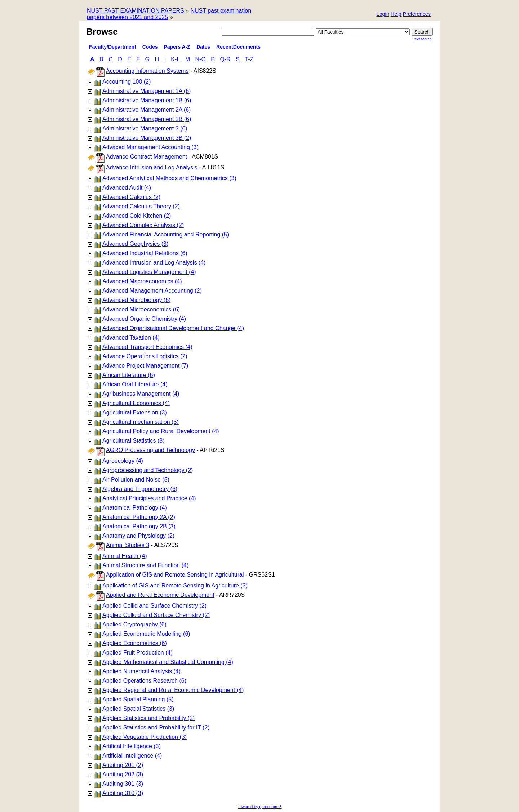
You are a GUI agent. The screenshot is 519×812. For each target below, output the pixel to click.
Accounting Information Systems (147, 71)
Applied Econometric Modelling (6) (146, 634)
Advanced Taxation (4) (131, 338)
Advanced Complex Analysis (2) (143, 225)
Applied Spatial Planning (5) (138, 699)
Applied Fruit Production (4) (137, 653)
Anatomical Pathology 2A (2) (139, 517)
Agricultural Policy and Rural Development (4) (161, 431)
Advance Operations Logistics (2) (145, 356)
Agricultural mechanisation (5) (141, 422)
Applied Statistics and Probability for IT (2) (156, 727)
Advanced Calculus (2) (131, 197)
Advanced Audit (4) (127, 188)
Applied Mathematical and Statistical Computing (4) (168, 662)
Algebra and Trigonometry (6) (140, 489)
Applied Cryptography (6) (134, 624)
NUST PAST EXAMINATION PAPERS (136, 11)
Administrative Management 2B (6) (147, 119)
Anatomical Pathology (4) (135, 508)
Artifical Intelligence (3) (132, 746)
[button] (417, 15)
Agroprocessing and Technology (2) (148, 470)
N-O (201, 59)
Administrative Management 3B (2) (147, 138)
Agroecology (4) (123, 461)
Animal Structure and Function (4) (145, 565)
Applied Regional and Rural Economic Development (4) (173, 690)
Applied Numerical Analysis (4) (141, 671)
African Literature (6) (129, 375)
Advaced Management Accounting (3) (150, 147)
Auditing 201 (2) (123, 765)
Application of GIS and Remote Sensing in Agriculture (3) (175, 585)
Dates (203, 47)
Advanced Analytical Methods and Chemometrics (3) (169, 178)
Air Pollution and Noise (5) (136, 480)
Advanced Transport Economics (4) (147, 347)
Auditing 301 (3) (123, 784)
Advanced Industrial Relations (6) (145, 253)
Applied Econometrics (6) (135, 643)
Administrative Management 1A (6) (147, 91)
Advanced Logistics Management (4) (149, 272)
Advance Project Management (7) (145, 366)
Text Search (423, 39)
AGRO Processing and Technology (150, 450)
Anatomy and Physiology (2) (138, 536)
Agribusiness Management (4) (141, 394)
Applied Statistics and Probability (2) (148, 718)
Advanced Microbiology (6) (136, 300)
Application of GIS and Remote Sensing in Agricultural (175, 575)
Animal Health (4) (125, 556)
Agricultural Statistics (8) (134, 441)
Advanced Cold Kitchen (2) (137, 216)
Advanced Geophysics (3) (135, 244)
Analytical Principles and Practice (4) (149, 498)
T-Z (249, 59)
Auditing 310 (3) (123, 793)
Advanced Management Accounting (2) (152, 291)
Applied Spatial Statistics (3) (138, 709)
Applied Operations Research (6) (144, 681)
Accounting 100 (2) (127, 82)
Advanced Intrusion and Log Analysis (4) (154, 263)
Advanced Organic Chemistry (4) (144, 319)
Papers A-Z (177, 47)
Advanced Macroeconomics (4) (142, 281)
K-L (175, 59)
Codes (150, 47)
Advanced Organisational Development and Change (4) (173, 328)
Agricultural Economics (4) (136, 403)
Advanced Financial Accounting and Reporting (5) (166, 234)
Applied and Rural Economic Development (160, 595)
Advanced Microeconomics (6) (141, 309)
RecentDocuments (238, 47)
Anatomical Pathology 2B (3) (139, 526)
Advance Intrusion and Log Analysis (152, 167)
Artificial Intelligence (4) (132, 756)
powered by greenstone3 (259, 807)
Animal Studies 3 (128, 545)
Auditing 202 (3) (123, 774)
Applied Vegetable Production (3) (145, 737)
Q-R (225, 59)
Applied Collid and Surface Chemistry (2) (154, 606)
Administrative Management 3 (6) (145, 128)
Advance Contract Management (147, 157)
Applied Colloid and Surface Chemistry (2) (156, 615)
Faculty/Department (113, 47)
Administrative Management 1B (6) (147, 100)
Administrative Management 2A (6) (147, 110)
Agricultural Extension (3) (135, 412)
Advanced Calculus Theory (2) (141, 206)
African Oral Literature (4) (135, 384)
